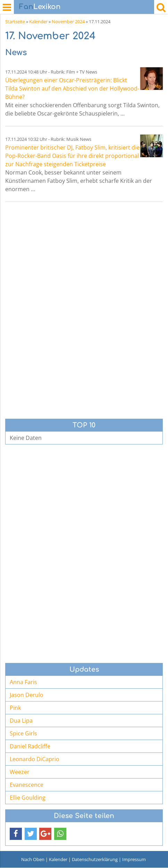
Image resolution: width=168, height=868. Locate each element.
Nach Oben (33, 859)
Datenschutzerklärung (95, 859)
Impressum (134, 859)
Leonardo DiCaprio (35, 759)
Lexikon (40, 7)
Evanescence (27, 785)
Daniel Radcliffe (30, 746)
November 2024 (68, 22)
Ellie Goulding (28, 798)
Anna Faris (23, 682)
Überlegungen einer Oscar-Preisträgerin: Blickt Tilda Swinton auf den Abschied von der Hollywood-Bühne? (72, 88)
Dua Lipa (21, 721)
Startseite (15, 22)
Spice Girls (23, 733)
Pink (15, 708)
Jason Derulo (27, 695)
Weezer (20, 772)
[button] (16, 834)
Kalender (38, 22)
